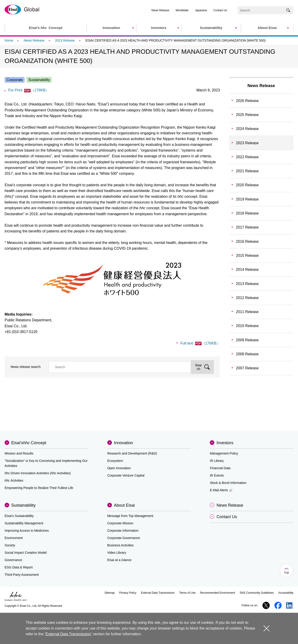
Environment (14, 538)
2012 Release (247, 298)
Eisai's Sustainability (19, 516)
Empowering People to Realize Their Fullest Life (39, 488)
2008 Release (247, 354)
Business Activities (121, 545)
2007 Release (247, 368)
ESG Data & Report (19, 567)
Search (199, 367)
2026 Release (247, 101)
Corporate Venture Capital (126, 475)
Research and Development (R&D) (132, 453)
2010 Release (247, 326)
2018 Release (247, 213)
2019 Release (247, 199)
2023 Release (65, 40)
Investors (225, 443)
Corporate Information (123, 531)
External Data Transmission (158, 593)
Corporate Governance (124, 538)
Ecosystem (115, 461)
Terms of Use (187, 593)
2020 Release (247, 185)
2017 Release (247, 227)
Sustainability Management (24, 523)
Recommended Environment (218, 593)
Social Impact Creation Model (26, 553)
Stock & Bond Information (228, 483)
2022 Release (247, 157)
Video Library (117, 553)
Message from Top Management (130, 516)
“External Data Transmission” (68, 634)
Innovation (123, 443)
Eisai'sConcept (29, 443)
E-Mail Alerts (221, 490)
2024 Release (247, 129)
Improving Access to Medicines (27, 531)
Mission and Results (19, 453)
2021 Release (247, 171)
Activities (14, 480)
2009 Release (247, 340)
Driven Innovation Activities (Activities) (38, 473)
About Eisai (124, 505)
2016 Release (247, 241)
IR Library (217, 461)
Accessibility (286, 593)
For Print (29, 90)
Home (9, 40)
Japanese (201, 10)
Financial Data (220, 468)
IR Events (217, 475)
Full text (200, 343)
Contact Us (220, 10)
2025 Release (247, 115)
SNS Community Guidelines (257, 593)
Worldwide (182, 10)
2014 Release (247, 270)
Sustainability (23, 505)
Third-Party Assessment (22, 575)
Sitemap (110, 593)
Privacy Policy (128, 593)
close (266, 628)
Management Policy (224, 453)
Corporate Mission (120, 523)
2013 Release (247, 284)
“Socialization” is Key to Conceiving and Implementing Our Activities (46, 463)
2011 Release (247, 312)
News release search (26, 367)
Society (10, 545)
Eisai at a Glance (119, 560)
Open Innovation (119, 468)
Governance (13, 560)
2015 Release (247, 256)
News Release (160, 10)
